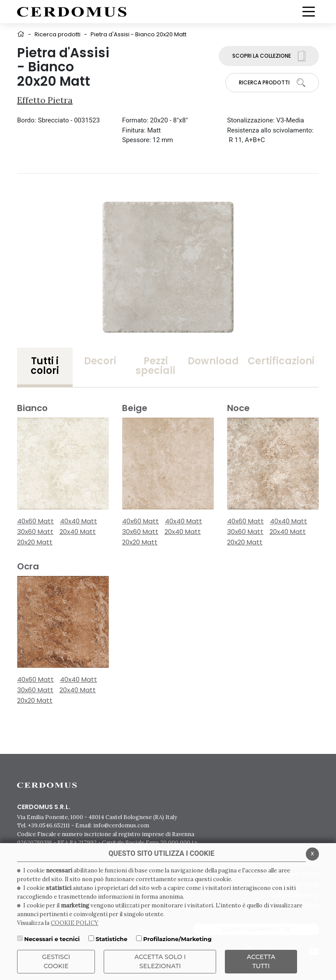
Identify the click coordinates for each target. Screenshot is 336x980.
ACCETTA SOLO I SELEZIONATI (160, 961)
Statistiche (111, 939)
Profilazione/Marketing (177, 939)
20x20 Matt (35, 542)
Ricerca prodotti (58, 34)
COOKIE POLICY (75, 923)
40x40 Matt (79, 521)
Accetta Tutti (261, 961)
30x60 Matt (35, 532)
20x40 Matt (78, 532)
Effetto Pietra (45, 100)
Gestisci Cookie (56, 961)
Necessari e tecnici (52, 939)
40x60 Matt (35, 521)
